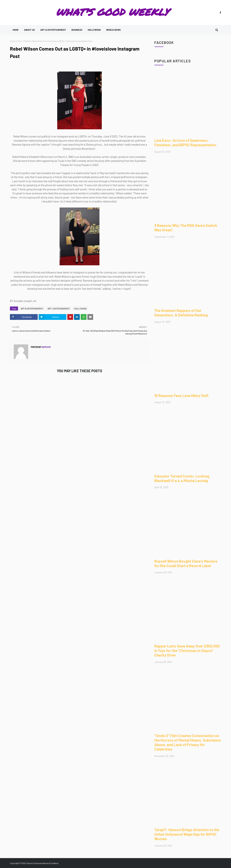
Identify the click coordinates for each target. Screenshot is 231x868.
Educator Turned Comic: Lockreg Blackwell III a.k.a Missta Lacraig (182, 478)
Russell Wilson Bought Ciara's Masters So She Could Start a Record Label (186, 563)
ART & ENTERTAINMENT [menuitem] (53, 30)
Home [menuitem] (16, 30)
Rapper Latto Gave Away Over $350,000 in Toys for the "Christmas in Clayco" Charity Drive (187, 650)
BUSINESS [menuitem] (77, 30)
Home (13, 41)
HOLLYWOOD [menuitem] (94, 30)
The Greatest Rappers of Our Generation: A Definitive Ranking (181, 313)
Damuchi (46, 347)
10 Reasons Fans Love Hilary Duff (181, 395)
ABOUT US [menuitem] (29, 30)
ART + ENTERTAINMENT (59, 308)
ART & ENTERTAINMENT (32, 308)
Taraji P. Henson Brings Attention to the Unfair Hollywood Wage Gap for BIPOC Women (187, 834)
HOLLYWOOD (24, 41)
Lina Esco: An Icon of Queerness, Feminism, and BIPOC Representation (185, 142)
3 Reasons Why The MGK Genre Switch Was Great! (186, 228)
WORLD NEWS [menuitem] (113, 30)
